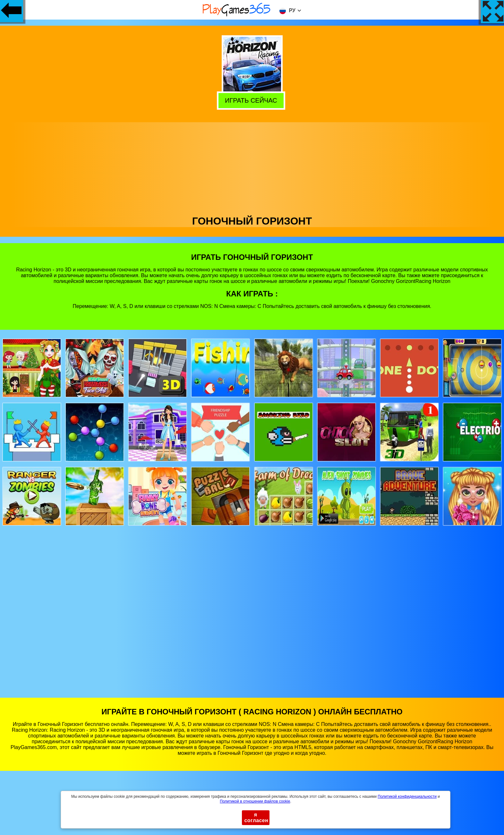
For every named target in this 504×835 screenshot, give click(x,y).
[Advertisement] (252, 167)
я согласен (256, 818)
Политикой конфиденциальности (407, 797)
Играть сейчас (253, 100)
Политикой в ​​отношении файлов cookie (255, 801)
